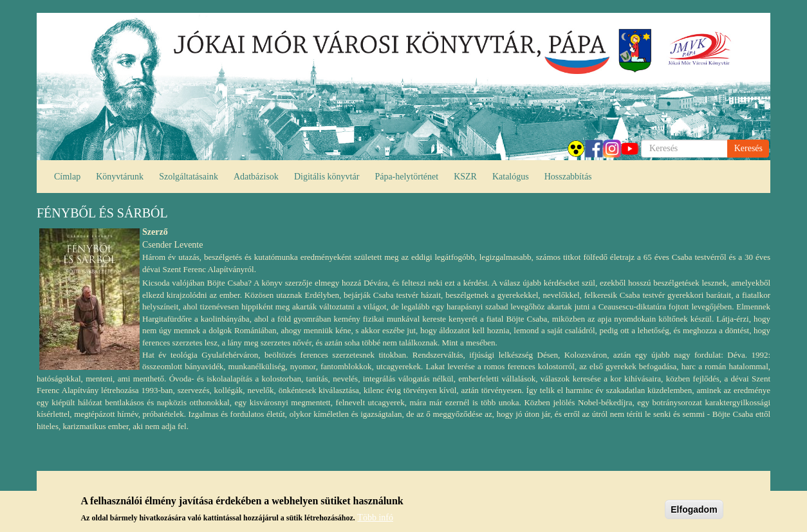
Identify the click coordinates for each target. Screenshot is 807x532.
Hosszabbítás (568, 177)
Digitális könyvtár (327, 177)
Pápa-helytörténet (406, 177)
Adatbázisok (256, 177)
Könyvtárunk (120, 177)
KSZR (465, 177)
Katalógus (511, 177)
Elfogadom (694, 509)
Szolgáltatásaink (189, 177)
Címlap (67, 177)
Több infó (375, 518)
